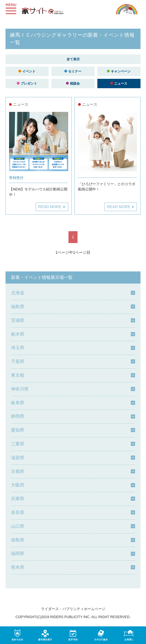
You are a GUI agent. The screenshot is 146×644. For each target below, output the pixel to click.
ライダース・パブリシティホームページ (73, 609)
